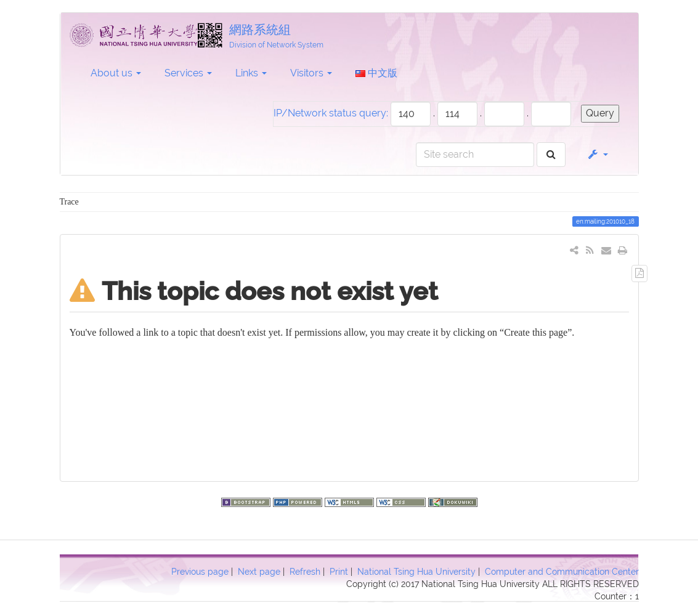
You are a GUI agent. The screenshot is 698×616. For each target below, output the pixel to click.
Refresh (305, 572)
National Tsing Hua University (416, 572)
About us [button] (116, 73)
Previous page (200, 572)
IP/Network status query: (331, 113)
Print (339, 572)
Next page (259, 572)
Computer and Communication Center (562, 572)
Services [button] (188, 73)
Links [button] (251, 73)
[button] (597, 155)
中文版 (376, 73)
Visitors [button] (311, 73)
